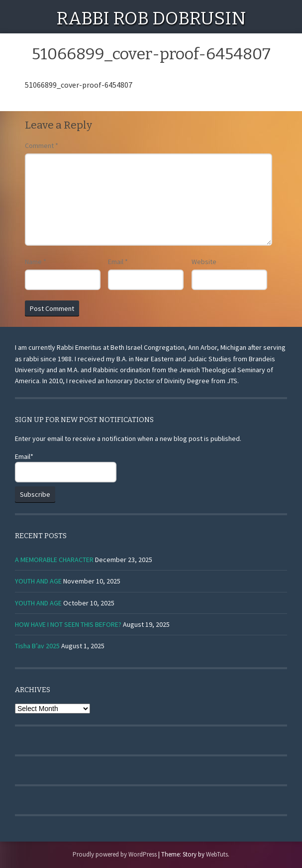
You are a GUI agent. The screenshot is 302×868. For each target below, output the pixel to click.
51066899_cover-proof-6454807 (79, 85)
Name (36, 262)
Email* (66, 467)
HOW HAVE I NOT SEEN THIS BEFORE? (68, 624)
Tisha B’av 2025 (37, 646)
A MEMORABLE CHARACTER (54, 560)
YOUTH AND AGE (38, 581)
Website (204, 262)
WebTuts (217, 854)
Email (118, 262)
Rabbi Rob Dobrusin (151, 18)
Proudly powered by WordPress (115, 854)
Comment (42, 145)
